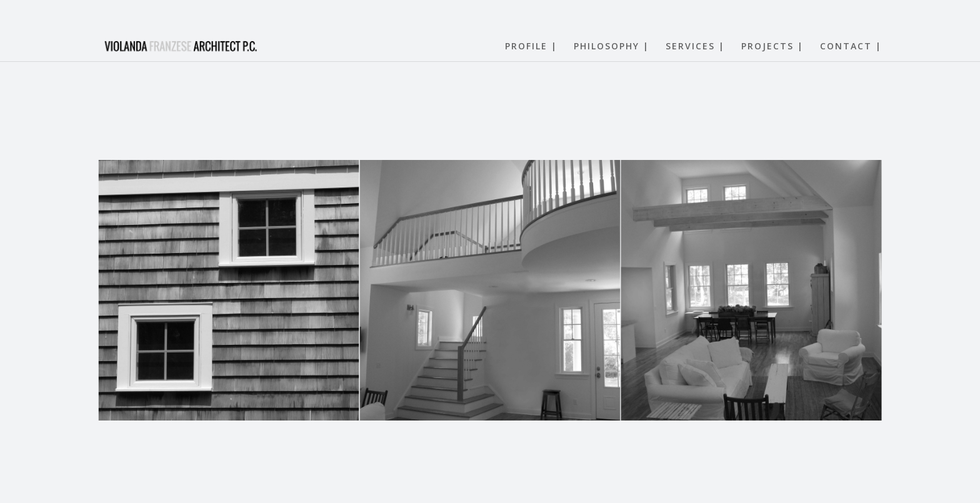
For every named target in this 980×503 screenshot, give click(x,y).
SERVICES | (695, 47)
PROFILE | (531, 47)
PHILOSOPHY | (612, 47)
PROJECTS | (772, 47)
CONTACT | (851, 47)
